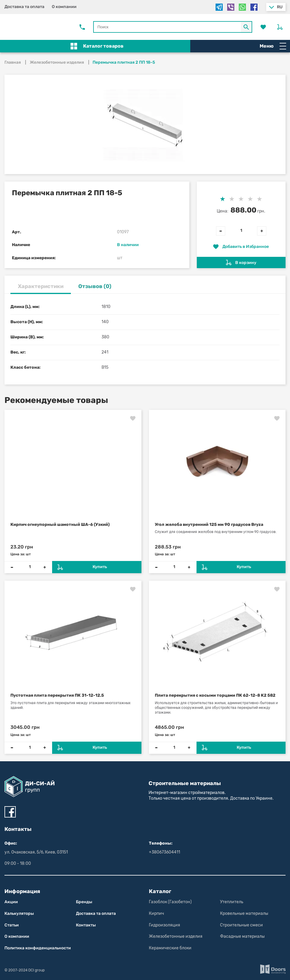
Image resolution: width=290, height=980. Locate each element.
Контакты (86, 925)
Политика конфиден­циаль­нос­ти (38, 948)
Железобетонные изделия (176, 936)
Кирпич (156, 913)
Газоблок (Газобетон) (170, 902)
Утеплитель (232, 902)
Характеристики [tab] (41, 286)
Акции (11, 902)
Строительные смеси (241, 925)
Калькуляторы (19, 913)
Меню (273, 46)
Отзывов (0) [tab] (95, 286)
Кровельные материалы (244, 913)
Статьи (12, 925)
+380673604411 (165, 852)
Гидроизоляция (165, 925)
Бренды (84, 902)
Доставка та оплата (24, 7)
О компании (64, 7)
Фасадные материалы (242, 936)
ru (280, 7)
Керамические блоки (170, 948)
